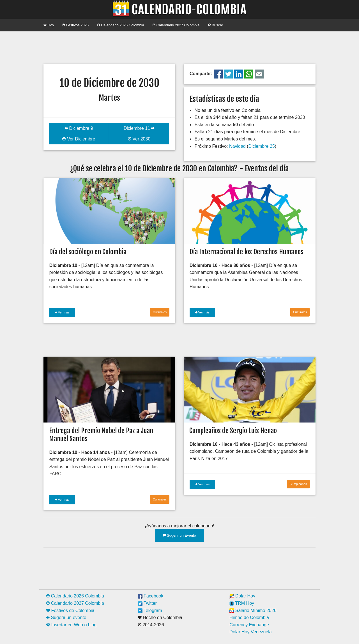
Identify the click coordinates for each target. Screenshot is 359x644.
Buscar (215, 25)
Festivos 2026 (76, 25)
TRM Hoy (242, 603)
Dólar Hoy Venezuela (250, 632)
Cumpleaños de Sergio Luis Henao (233, 431)
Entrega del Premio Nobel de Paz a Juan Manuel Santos (101, 435)
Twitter (147, 603)
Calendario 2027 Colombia (176, 25)
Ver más (62, 312)
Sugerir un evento (66, 618)
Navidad (237, 146)
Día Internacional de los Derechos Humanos (246, 252)
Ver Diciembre (79, 139)
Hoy (49, 25)
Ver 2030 (139, 139)
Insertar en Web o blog (71, 625)
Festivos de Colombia (70, 610)
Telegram (150, 610)
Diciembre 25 (261, 146)
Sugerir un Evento (179, 535)
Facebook (151, 596)
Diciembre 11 (139, 128)
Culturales (160, 312)
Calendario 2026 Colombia (121, 25)
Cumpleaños (298, 484)
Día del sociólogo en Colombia (88, 252)
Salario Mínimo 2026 (253, 610)
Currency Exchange (249, 625)
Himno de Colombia (249, 618)
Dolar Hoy (242, 596)
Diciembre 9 (79, 128)
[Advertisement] (179, 47)
